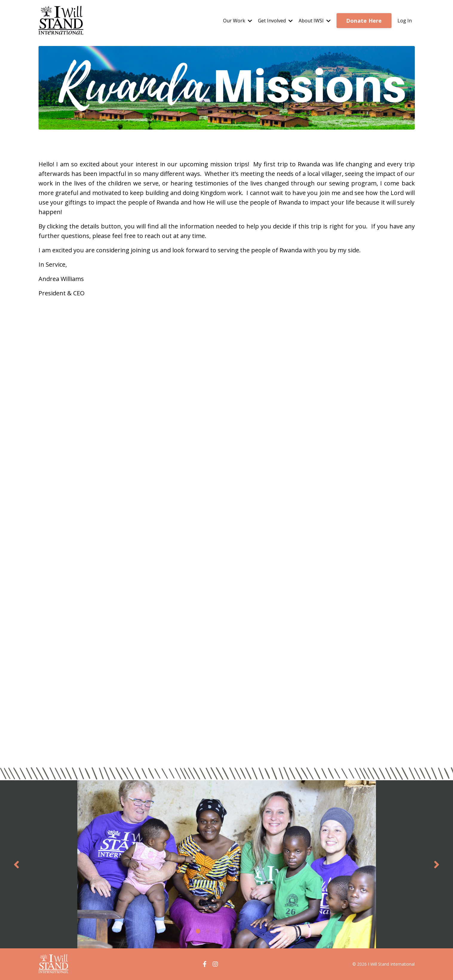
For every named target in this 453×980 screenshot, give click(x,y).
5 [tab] (236, 931)
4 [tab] (227, 931)
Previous (16, 864)
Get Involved (275, 21)
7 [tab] (255, 931)
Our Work (238, 21)
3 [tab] (217, 931)
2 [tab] (208, 931)
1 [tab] (198, 931)
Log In (405, 21)
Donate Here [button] (364, 21)
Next (437, 864)
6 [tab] (246, 931)
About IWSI (315, 21)
